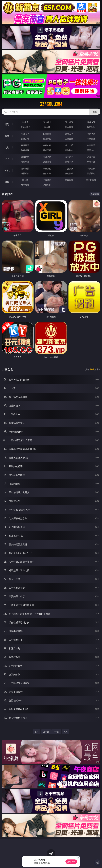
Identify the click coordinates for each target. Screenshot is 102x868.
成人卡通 (69, 145)
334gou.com (51, 104)
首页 (36, 732)
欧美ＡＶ (69, 134)
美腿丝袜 (25, 162)
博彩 (7, 124)
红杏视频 (25, 185)
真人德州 (47, 122)
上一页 (46, 732)
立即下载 (71, 862)
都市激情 (25, 168)
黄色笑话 (69, 173)
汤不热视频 (91, 180)
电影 (7, 147)
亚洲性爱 (25, 145)
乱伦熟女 (69, 150)
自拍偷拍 (47, 134)
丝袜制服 (47, 139)
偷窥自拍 (25, 157)
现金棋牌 (69, 127)
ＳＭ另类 (91, 139)
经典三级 (47, 150)
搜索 (95, 112)
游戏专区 (91, 122)
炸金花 (47, 127)
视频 (7, 136)
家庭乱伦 (47, 168)
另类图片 (91, 162)
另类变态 (91, 150)
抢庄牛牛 (91, 127)
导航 (7, 182)
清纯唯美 (47, 162)
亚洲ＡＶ (25, 134)
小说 (7, 171)
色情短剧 (47, 185)
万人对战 (69, 122)
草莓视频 (69, 180)
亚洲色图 (47, 157)
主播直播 (69, 139)
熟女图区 (69, 162)
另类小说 (47, 173)
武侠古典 (91, 168)
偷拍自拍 (47, 145)
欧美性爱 (91, 145)
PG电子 (25, 122)
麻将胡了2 (25, 127)
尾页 (66, 732)
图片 (7, 159)
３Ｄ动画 (91, 134)
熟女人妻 (25, 139)
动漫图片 (91, 157)
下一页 (56, 732)
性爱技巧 (91, 173)
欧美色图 (69, 157)
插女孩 (25, 180)
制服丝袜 (25, 150)
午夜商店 (47, 180)
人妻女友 (69, 168)
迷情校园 (25, 173)
